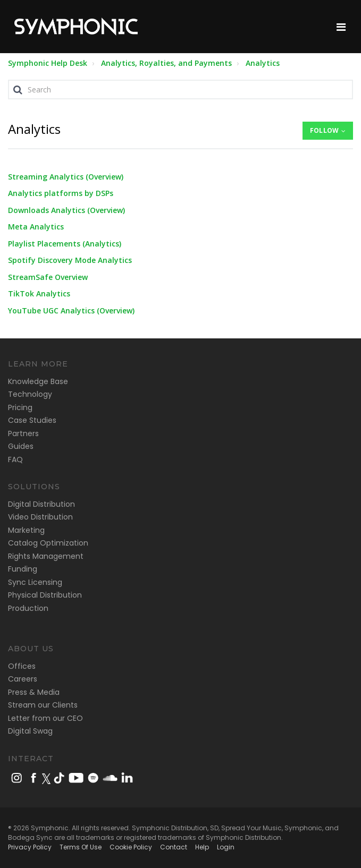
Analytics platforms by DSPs (61, 193)
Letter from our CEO (45, 718)
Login (226, 847)
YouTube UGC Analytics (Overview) (71, 310)
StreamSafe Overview (48, 277)
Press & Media (34, 692)
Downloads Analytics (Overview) (66, 210)
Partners (23, 433)
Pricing (20, 407)
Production (28, 608)
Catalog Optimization (48, 543)
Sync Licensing (35, 582)
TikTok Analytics (39, 293)
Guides (21, 446)
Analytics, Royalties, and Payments (166, 63)
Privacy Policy (30, 847)
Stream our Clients (43, 705)
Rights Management (46, 556)
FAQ (15, 459)
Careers (23, 679)
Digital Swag (30, 731)
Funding (23, 569)
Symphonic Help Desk (48, 63)
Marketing (26, 530)
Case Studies (32, 420)
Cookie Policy (131, 847)
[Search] (180, 90)
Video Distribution (40, 517)
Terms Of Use (81, 847)
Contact (174, 847)
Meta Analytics (36, 227)
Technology (30, 394)
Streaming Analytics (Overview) (66, 177)
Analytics (263, 63)
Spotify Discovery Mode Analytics (70, 260)
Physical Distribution (45, 595)
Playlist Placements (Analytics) (65, 244)
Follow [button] (324, 130)
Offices (22, 666)
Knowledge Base (38, 381)
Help (202, 847)
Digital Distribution (41, 504)
